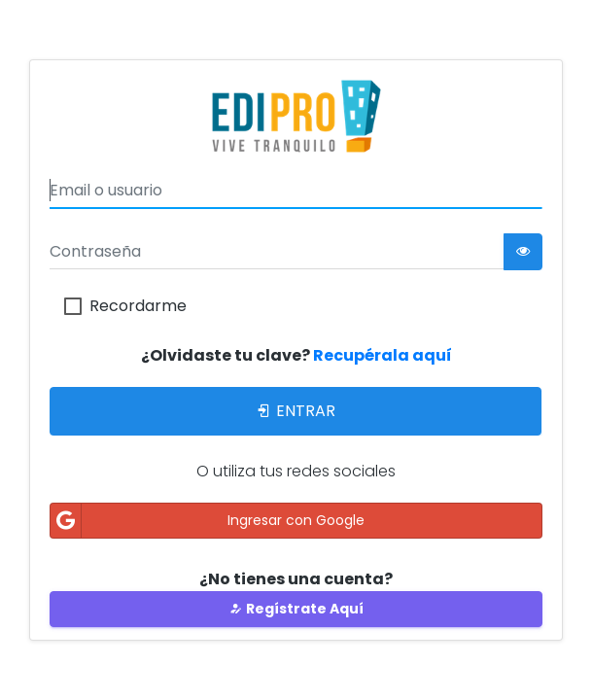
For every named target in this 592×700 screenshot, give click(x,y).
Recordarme (138, 306)
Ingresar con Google (208, 521)
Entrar (296, 411)
